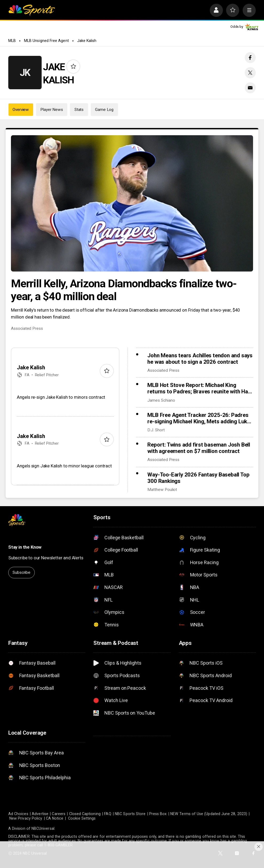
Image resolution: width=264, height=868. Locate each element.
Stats (79, 110)
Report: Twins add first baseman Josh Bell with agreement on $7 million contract (199, 448)
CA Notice (55, 818)
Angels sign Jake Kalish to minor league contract (64, 466)
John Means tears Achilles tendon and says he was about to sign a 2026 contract (200, 359)
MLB (12, 41)
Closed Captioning (85, 814)
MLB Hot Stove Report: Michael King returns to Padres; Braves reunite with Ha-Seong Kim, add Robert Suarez (199, 388)
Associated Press (27, 328)
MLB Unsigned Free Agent (46, 41)
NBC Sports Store (130, 814)
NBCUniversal (43, 828)
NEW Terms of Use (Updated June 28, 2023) (209, 814)
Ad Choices (18, 814)
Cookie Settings (82, 818)
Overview (21, 110)
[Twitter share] (250, 73)
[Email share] (250, 88)
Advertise (40, 814)
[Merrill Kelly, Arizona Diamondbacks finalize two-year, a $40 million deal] (132, 203)
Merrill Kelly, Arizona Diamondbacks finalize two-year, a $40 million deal (124, 290)
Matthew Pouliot (162, 490)
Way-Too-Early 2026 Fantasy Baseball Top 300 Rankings (198, 478)
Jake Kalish (87, 41)
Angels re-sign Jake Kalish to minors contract (61, 397)
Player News (52, 110)
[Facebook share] (250, 58)
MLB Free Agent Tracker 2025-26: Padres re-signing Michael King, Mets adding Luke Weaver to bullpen (199, 418)
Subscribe (21, 572)
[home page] (32, 10)
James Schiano (161, 400)
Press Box (158, 814)
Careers (59, 814)
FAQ (108, 814)
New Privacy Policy (26, 818)
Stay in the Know (25, 547)
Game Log (104, 110)
